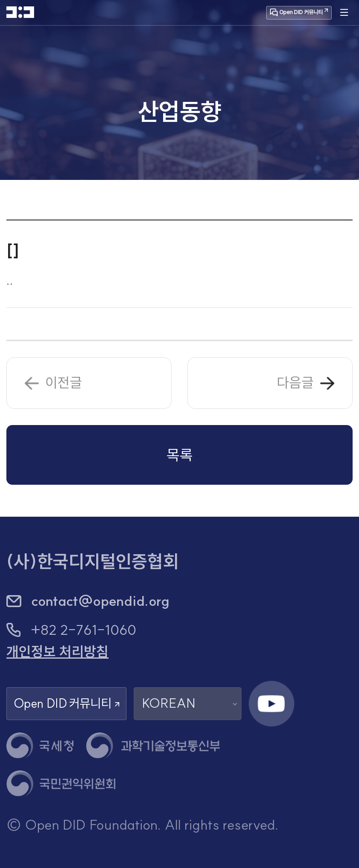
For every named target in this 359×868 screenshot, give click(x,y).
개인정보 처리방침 (57, 652)
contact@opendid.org (101, 601)
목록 (180, 455)
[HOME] (20, 12)
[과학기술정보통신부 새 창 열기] (152, 745)
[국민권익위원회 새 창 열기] (61, 783)
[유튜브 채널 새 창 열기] (272, 704)
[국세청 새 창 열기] (40, 745)
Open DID (66, 704)
